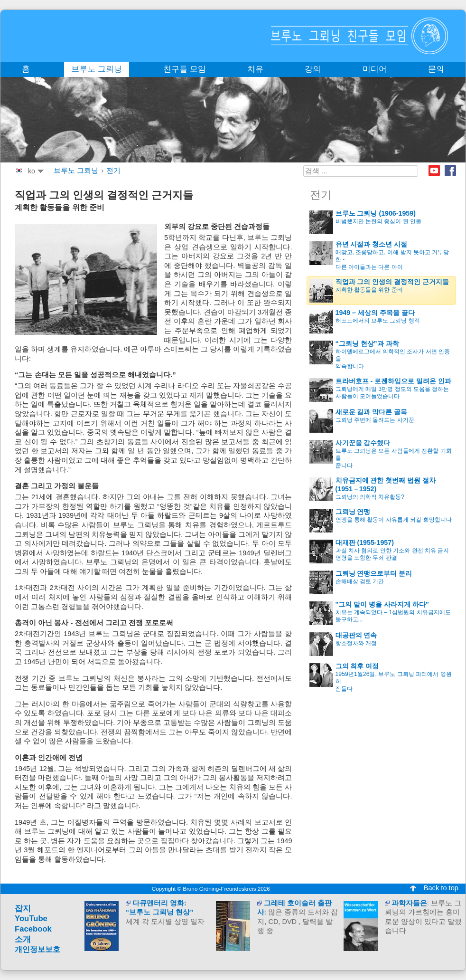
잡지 (23, 909)
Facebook (450, 171)
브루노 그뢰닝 (76, 171)
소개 (23, 939)
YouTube (31, 918)
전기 (113, 171)
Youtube (434, 171)
